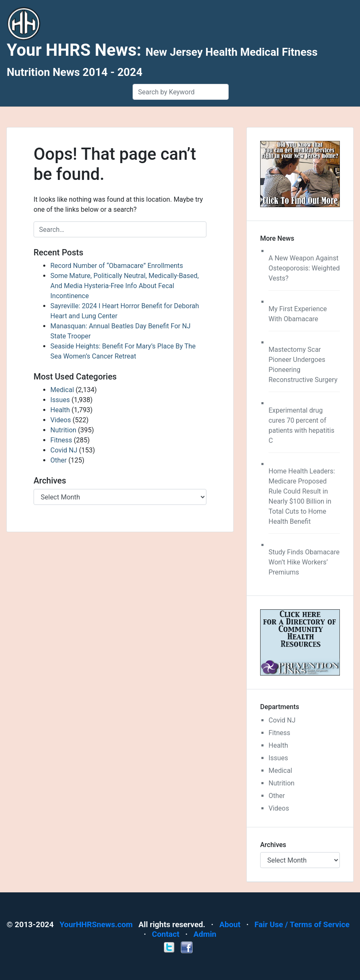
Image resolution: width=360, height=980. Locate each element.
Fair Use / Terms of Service (302, 925)
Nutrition (63, 430)
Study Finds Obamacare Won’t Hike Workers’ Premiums (304, 562)
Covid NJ (64, 450)
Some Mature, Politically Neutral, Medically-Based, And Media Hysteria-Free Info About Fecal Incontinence (125, 286)
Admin (205, 934)
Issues (60, 400)
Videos (61, 420)
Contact (166, 934)
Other (59, 460)
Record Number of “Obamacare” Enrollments (117, 266)
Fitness (61, 440)
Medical (62, 390)
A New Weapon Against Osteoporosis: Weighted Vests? (304, 268)
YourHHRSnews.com (96, 925)
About (230, 925)
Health (60, 410)
